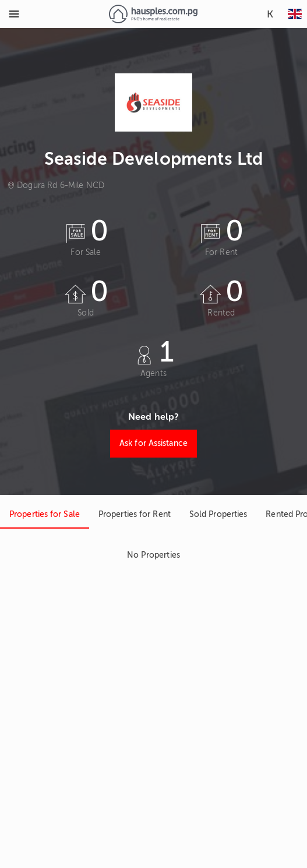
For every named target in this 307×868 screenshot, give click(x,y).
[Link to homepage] (153, 14)
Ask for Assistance (153, 443)
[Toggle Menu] (14, 14)
